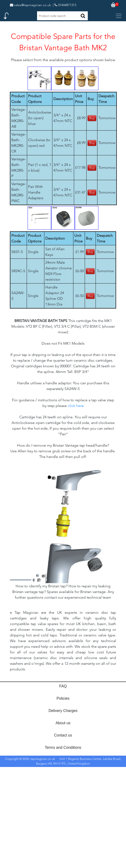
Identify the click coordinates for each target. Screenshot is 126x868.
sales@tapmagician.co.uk (30, 5)
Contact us (63, 735)
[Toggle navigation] (119, 16)
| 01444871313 (65, 5)
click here (76, 406)
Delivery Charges (63, 711)
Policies (63, 698)
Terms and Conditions (63, 747)
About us (63, 723)
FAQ (63, 686)
